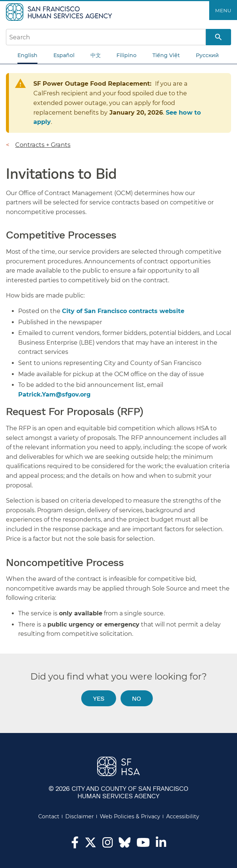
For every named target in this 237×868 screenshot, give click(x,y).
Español (64, 55)
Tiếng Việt (166, 55)
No (136, 698)
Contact (49, 816)
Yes (99, 698)
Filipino (126, 55)
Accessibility (183, 816)
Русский (207, 55)
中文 (96, 55)
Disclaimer (80, 816)
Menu (223, 10)
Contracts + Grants (43, 145)
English (27, 55)
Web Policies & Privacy (130, 816)
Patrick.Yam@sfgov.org (54, 394)
